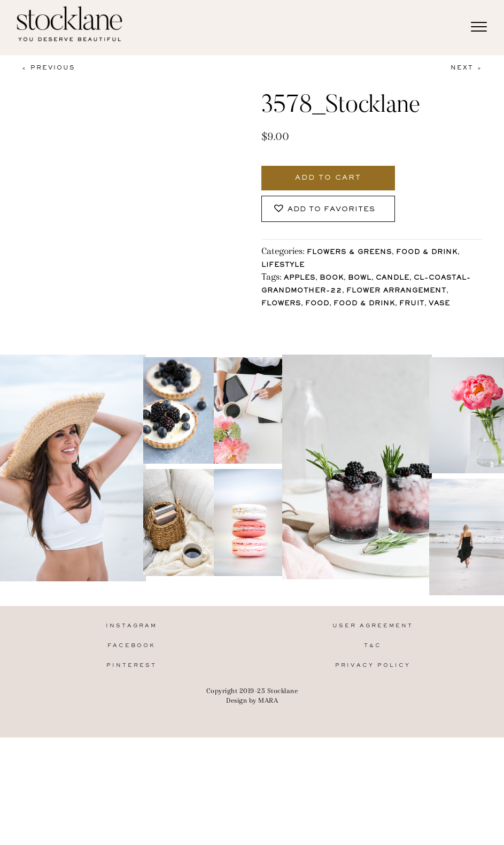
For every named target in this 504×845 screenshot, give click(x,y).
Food (317, 304)
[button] (328, 209)
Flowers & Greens (349, 253)
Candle (393, 278)
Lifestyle (283, 266)
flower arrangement (396, 291)
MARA (268, 811)
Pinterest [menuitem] (131, 776)
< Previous (48, 68)
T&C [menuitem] (373, 756)
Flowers (281, 304)
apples (300, 278)
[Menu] (479, 27)
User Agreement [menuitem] (373, 736)
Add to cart (328, 178)
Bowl (360, 278)
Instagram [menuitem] (131, 736)
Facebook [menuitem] (131, 756)
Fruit (412, 304)
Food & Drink (427, 253)
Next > (467, 68)
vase (439, 304)
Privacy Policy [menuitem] (373, 776)
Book (332, 278)
